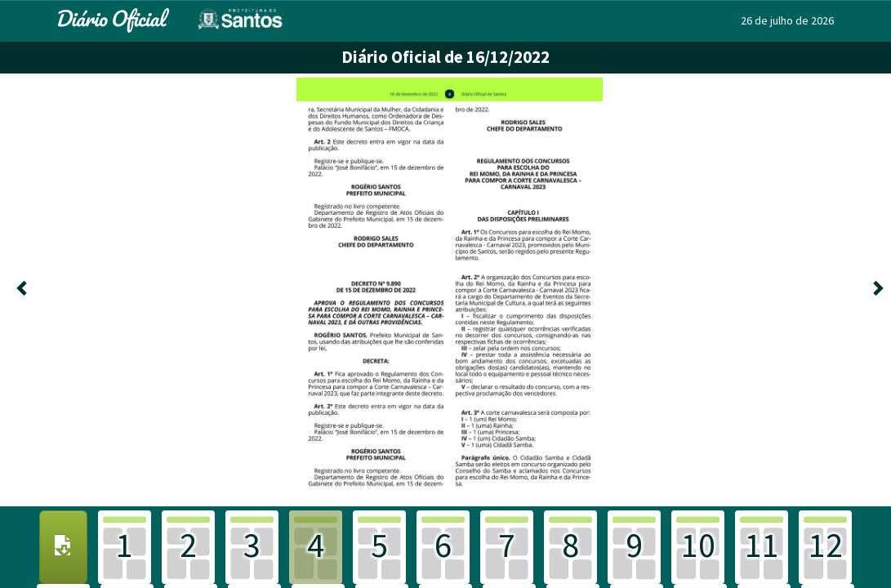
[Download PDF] (63, 547)
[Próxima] (873, 290)
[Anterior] (18, 290)
